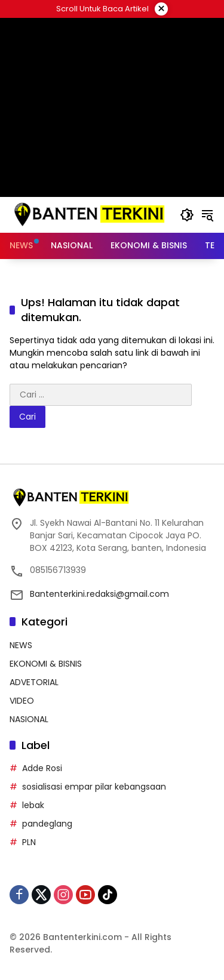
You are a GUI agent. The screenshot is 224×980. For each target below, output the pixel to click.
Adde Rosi (42, 768)
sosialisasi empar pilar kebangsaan (94, 787)
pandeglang (47, 824)
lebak (33, 805)
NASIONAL (29, 719)
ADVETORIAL (34, 682)
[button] (187, 215)
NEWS (21, 645)
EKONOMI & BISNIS (46, 664)
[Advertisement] (112, 107)
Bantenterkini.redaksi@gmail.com (99, 594)
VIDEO (22, 701)
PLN (29, 842)
